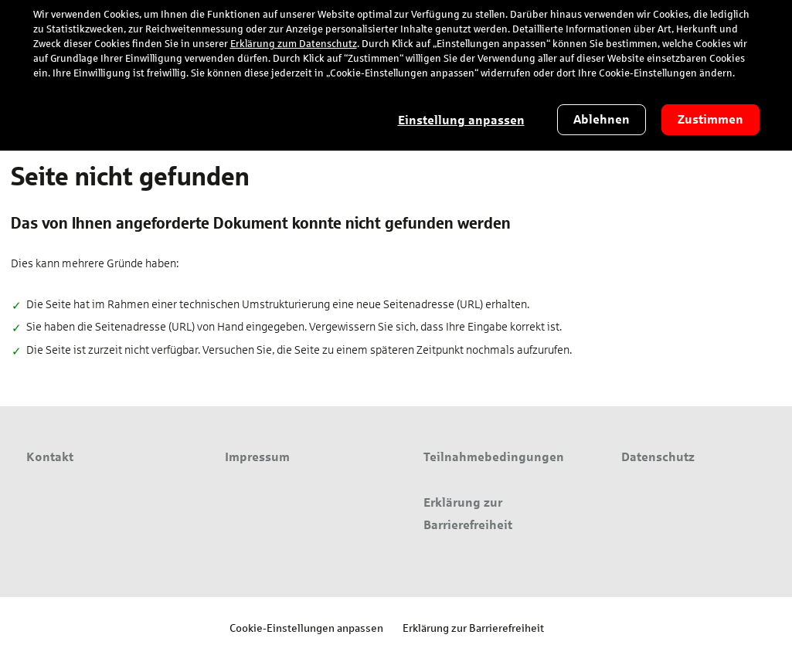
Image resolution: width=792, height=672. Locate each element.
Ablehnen (602, 119)
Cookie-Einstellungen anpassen (306, 628)
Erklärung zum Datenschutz (294, 44)
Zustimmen (710, 119)
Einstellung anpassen (461, 120)
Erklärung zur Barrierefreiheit (473, 628)
